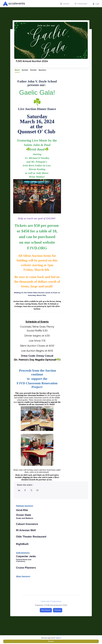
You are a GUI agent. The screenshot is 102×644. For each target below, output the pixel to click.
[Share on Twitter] (31, 490)
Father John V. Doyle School (51, 601)
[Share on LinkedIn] (19, 490)
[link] (13, 4)
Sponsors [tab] (42, 70)
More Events (46, 610)
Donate (51, 641)
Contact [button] (66, 4)
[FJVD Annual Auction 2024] (52, 61)
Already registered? (51, 638)
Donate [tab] (33, 70)
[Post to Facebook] (25, 490)
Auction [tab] (25, 70)
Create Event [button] (82, 4)
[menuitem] (65, 4)
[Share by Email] (37, 490)
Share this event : (25, 485)
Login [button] (97, 4)
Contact (58, 610)
